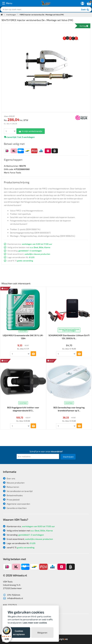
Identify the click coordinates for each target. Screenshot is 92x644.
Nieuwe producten (14, 483)
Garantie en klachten (15, 508)
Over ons (9, 478)
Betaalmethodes (13, 495)
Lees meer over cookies (35, 623)
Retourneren (11, 487)
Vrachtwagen (11, 15)
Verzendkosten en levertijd (18, 491)
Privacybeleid (11, 500)
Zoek (85, 10)
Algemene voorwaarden (17, 504)
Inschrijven (68, 457)
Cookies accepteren (19, 633)
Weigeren (42, 633)
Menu (7, 3)
